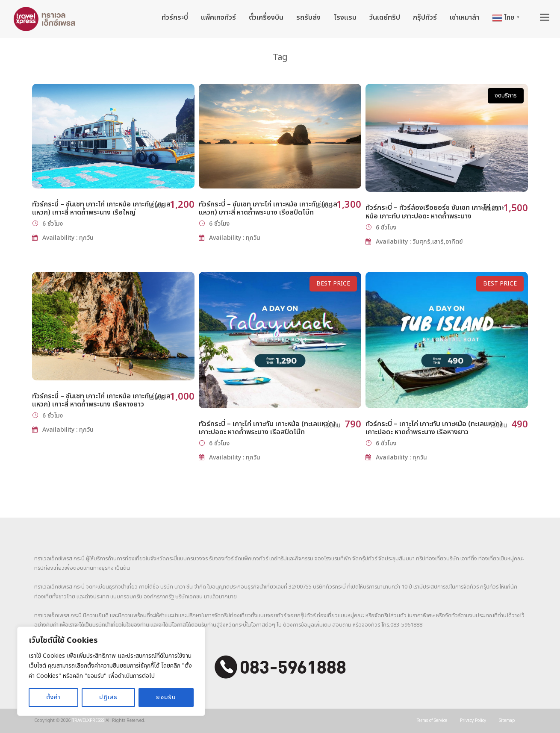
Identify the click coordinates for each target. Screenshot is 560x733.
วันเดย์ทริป (385, 18)
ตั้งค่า (53, 697)
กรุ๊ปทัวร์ (425, 18)
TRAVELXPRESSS (88, 721)
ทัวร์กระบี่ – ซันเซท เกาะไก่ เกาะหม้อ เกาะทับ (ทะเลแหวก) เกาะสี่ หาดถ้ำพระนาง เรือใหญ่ (101, 208)
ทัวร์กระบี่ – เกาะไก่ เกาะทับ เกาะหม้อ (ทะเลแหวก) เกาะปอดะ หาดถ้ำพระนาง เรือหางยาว (434, 428)
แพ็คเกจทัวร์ (218, 18)
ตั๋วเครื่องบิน (266, 18)
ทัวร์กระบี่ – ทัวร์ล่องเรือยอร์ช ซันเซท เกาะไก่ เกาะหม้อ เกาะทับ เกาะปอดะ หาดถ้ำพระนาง (435, 212)
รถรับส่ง (308, 18)
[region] (111, 671)
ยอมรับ (166, 697)
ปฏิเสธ (108, 697)
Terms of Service (432, 721)
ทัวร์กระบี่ (175, 18)
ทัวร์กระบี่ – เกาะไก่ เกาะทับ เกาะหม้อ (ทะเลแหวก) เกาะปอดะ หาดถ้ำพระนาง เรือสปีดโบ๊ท (267, 428)
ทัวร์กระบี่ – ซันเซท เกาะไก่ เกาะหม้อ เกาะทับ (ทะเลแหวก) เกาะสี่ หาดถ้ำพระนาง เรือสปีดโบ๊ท (268, 208)
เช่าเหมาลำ (464, 18)
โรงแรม (345, 18)
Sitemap (507, 721)
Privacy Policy (473, 721)
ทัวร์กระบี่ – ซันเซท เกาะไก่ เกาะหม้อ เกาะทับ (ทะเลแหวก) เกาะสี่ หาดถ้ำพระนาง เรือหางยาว (101, 400)
